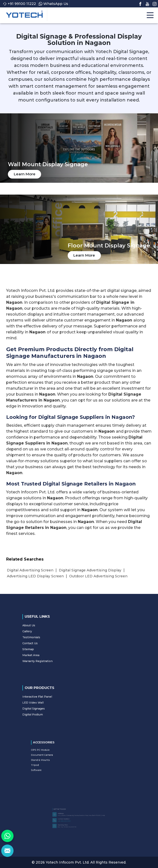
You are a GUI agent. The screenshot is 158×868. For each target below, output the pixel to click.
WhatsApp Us (53, 4)
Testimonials (51, 639)
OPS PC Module (59, 754)
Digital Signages (52, 707)
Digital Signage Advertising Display (90, 570)
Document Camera (60, 757)
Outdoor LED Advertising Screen (98, 576)
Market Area (51, 649)
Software (57, 764)
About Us (49, 632)
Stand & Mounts (59, 759)
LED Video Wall (52, 703)
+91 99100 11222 (19, 4)
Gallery (49, 635)
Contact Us (50, 642)
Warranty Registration (55, 653)
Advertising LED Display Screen (35, 576)
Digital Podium (52, 710)
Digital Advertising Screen (30, 570)
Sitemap (49, 646)
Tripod (57, 762)
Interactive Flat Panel (54, 700)
